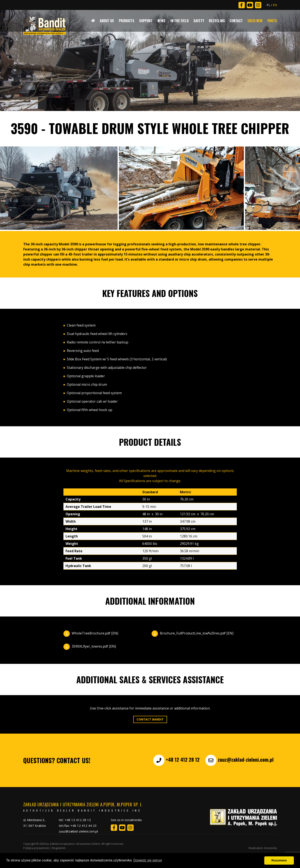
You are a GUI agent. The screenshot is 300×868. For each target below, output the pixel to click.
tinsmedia (271, 848)
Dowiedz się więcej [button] (148, 860)
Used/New (255, 21)
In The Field (179, 21)
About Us (107, 21)
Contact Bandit (150, 719)
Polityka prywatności (36, 848)
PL (268, 5)
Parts (272, 21)
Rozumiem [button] (279, 860)
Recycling (217, 21)
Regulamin (59, 848)
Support (146, 21)
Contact (236, 21)
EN (275, 5)
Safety (199, 21)
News (161, 21)
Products (127, 21)
